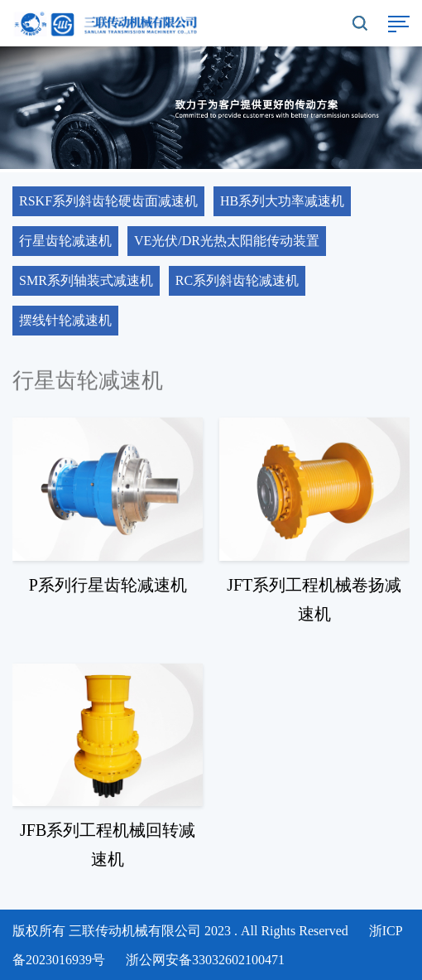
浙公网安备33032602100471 (205, 960)
